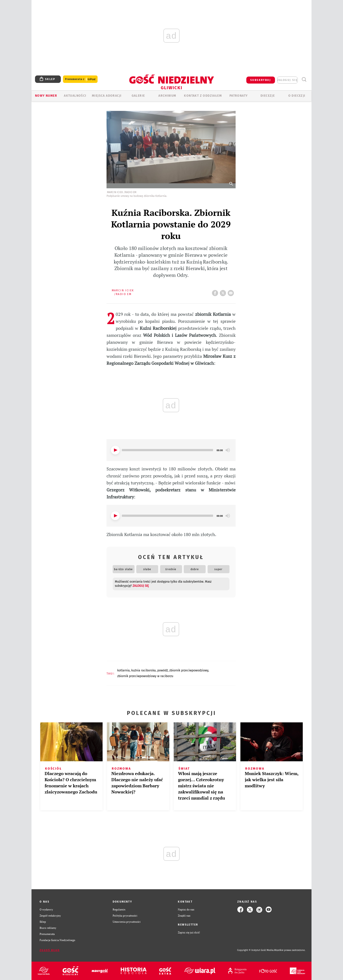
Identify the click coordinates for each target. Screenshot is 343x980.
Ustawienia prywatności (127, 922)
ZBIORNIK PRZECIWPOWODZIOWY (189, 670)
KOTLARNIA (123, 670)
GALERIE (138, 96)
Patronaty (239, 96)
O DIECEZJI (297, 96)
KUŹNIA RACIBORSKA (143, 670)
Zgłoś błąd (50, 950)
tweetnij (224, 292)
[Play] (115, 450)
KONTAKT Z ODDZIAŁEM (203, 96)
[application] (171, 450)
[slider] (168, 450)
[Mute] (228, 450)
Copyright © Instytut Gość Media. (256, 950)
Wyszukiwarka (304, 79)
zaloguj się (287, 80)
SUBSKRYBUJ (261, 80)
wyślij (232, 292)
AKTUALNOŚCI (75, 96)
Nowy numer (46, 96)
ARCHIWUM (167, 96)
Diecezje (268, 96)
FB (216, 292)
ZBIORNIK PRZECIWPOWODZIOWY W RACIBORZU (145, 676)
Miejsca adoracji (107, 96)
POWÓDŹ (163, 670)
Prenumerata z (80, 79)
